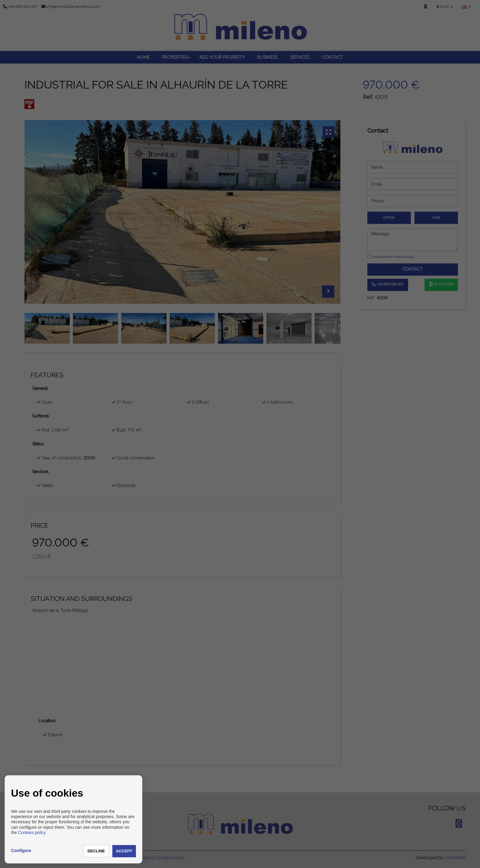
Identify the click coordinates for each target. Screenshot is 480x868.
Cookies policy (32, 832)
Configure (21, 851)
